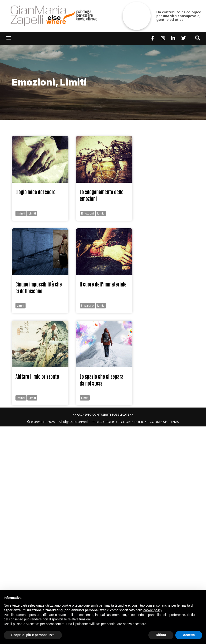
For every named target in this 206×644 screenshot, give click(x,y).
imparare (87, 306)
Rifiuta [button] (161, 635)
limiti (73, 82)
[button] (9, 38)
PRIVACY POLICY (104, 422)
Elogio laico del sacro (36, 192)
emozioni (33, 82)
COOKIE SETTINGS (164, 422)
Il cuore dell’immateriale (103, 284)
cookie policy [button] (153, 610)
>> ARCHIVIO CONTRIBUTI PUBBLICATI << (103, 415)
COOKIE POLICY (133, 422)
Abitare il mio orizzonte (37, 376)
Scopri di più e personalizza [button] (33, 635)
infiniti (21, 213)
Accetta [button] (189, 635)
